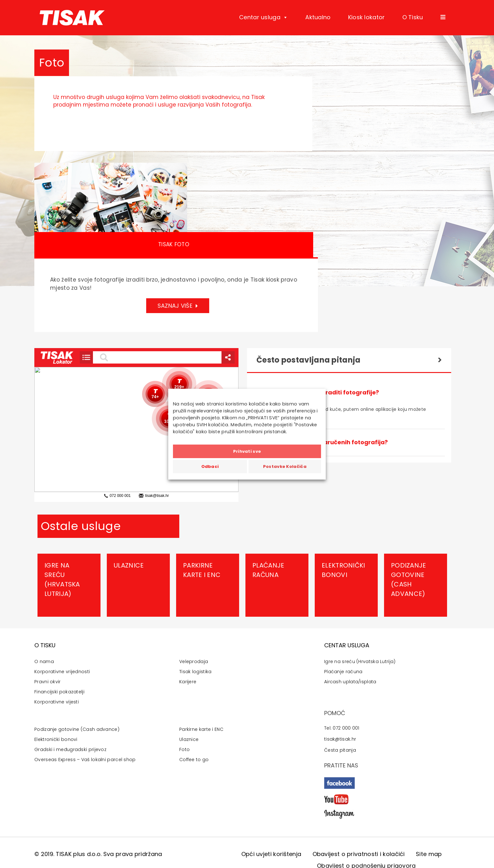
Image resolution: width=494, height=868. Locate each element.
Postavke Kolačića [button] (285, 466)
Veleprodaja (194, 661)
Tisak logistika (195, 672)
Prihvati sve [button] (247, 451)
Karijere (188, 682)
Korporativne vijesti (57, 702)
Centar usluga (264, 17)
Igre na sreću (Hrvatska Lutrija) (62, 580)
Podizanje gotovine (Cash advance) (409, 580)
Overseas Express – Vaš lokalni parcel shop (85, 760)
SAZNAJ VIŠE (178, 306)
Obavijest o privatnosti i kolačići (359, 854)
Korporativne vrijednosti (62, 672)
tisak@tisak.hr (340, 739)
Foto (184, 749)
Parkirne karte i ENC (202, 570)
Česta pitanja (340, 750)
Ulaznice (129, 565)
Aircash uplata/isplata (350, 682)
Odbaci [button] (210, 466)
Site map (429, 854)
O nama (44, 661)
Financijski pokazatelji (59, 692)
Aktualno (318, 17)
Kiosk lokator (367, 17)
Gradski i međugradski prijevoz (70, 749)
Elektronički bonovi (343, 570)
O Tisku (413, 17)
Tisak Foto (174, 244)
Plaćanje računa (268, 570)
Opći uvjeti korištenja (271, 854)
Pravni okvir (48, 682)
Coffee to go (194, 760)
